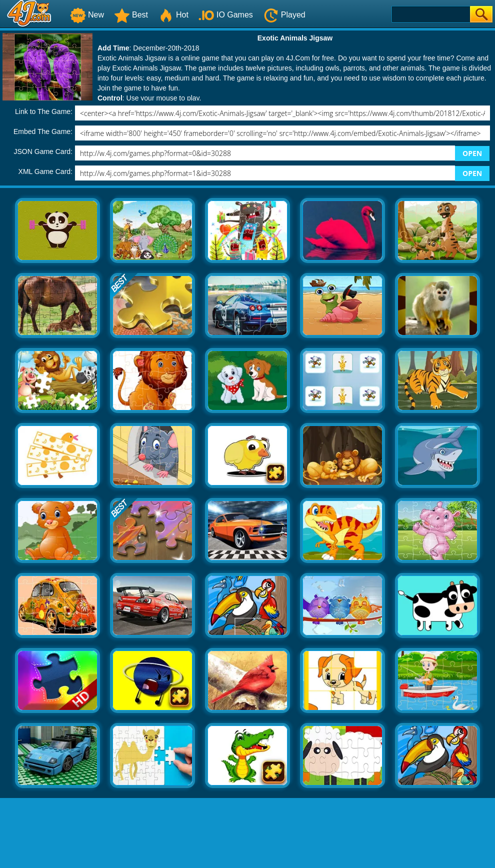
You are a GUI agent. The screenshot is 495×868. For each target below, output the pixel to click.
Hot (173, 15)
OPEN (472, 153)
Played (284, 15)
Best (131, 15)
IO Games (226, 15)
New (87, 15)
